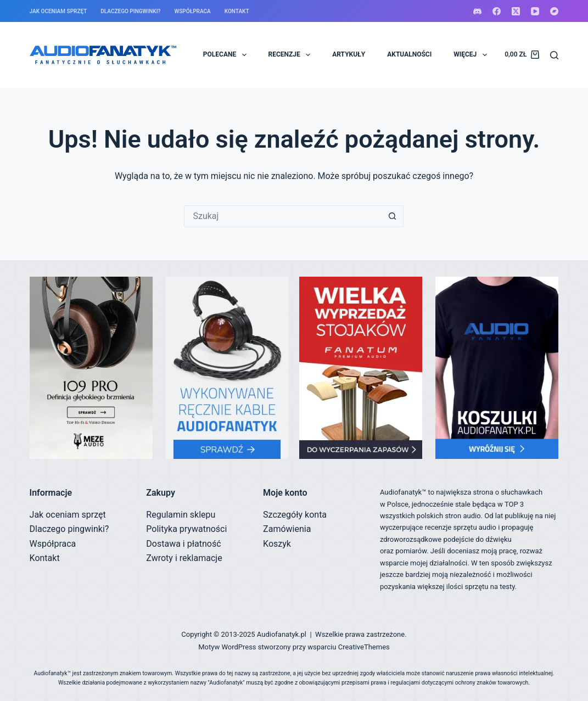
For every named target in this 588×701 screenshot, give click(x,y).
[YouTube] (535, 11)
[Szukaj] (554, 55)
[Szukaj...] (283, 216)
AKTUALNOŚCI (409, 54)
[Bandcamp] (554, 11)
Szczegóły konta (295, 515)
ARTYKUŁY (349, 54)
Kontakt (237, 11)
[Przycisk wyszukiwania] (393, 216)
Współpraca (192, 11)
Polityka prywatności (186, 529)
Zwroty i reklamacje (184, 558)
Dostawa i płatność (183, 544)
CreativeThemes (364, 647)
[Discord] (477, 11)
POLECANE (227, 55)
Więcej (472, 55)
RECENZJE (292, 55)
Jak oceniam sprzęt (58, 11)
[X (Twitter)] (516, 11)
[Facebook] (497, 11)
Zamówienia (287, 529)
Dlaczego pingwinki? (130, 11)
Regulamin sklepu (181, 515)
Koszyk (277, 544)
